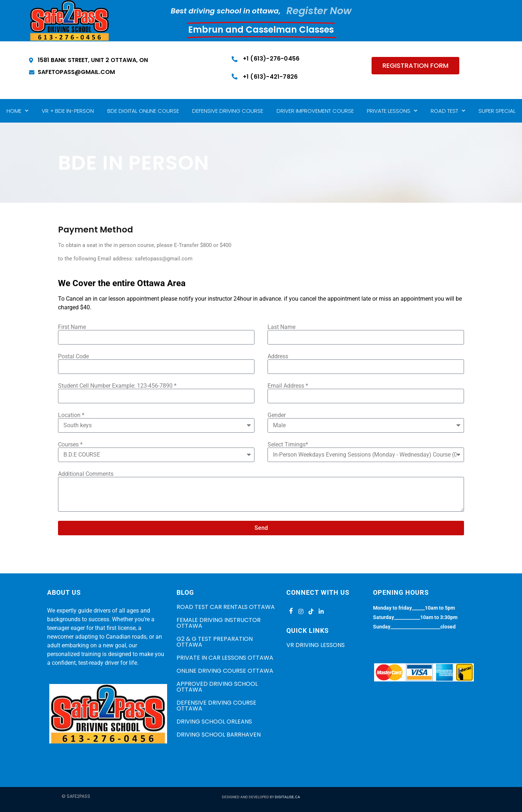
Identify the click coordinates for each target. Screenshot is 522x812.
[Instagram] (301, 611)
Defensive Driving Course (228, 111)
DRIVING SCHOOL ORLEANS (214, 722)
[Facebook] (291, 611)
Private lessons (392, 111)
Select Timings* (288, 445)
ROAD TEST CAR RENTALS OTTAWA (226, 607)
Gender (277, 415)
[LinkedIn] (321, 611)
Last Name (281, 327)
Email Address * (288, 386)
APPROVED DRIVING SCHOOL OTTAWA (217, 687)
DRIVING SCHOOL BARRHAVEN (219, 735)
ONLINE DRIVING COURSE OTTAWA (225, 671)
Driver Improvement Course (315, 111)
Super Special (497, 111)
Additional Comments (86, 474)
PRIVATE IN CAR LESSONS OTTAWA (225, 658)
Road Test (448, 111)
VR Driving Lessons (316, 645)
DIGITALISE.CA (287, 797)
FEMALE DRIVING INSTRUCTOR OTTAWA (219, 623)
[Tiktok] (311, 611)
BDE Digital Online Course (143, 111)
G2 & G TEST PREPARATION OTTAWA (215, 642)
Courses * (70, 445)
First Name (72, 327)
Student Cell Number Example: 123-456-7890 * (117, 386)
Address (278, 356)
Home (17, 111)
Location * (71, 415)
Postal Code (73, 356)
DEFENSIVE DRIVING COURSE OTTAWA (216, 706)
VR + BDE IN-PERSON (68, 111)
